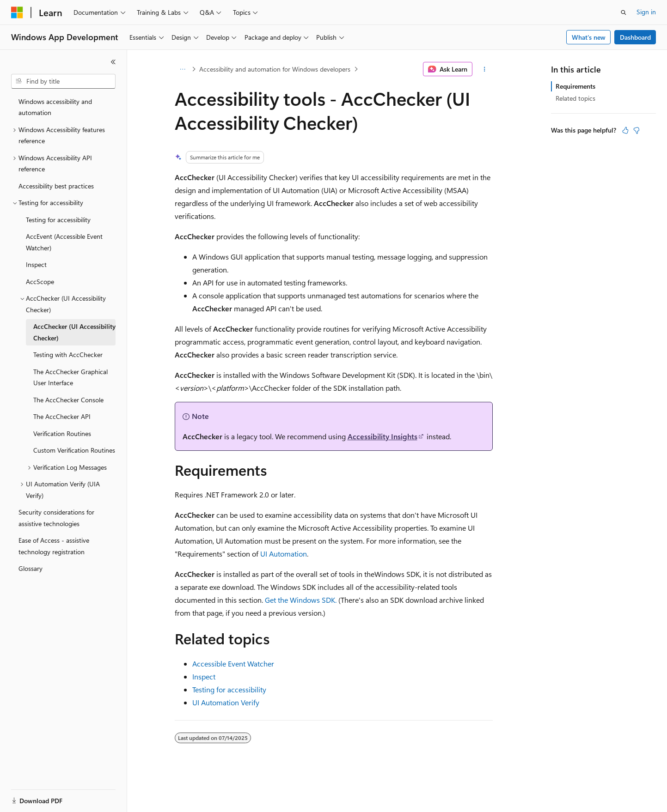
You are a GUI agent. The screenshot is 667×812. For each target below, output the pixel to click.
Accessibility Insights (382, 436)
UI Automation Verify (226, 702)
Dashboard (635, 37)
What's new (589, 37)
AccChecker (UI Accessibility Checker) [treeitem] (74, 332)
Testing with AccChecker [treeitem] (68, 354)
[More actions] (484, 69)
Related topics (575, 98)
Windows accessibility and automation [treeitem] (55, 107)
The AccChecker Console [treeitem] (68, 400)
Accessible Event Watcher (233, 664)
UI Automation (284, 554)
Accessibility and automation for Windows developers (275, 69)
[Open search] (624, 12)
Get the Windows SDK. (301, 600)
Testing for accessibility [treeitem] (58, 220)
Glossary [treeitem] (31, 568)
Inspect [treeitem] (36, 264)
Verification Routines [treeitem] (62, 433)
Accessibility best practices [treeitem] (56, 186)
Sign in (646, 12)
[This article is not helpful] (636, 130)
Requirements (575, 86)
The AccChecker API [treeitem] (62, 416)
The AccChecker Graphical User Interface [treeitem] (70, 377)
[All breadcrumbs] (183, 69)
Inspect (204, 676)
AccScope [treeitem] (40, 282)
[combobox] (63, 81)
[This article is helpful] (625, 130)
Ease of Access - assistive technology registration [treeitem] (54, 546)
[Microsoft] (17, 12)
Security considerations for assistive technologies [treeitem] (56, 518)
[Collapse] (113, 62)
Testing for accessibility (229, 689)
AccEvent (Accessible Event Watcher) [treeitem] (64, 242)
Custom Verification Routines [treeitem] (74, 450)
